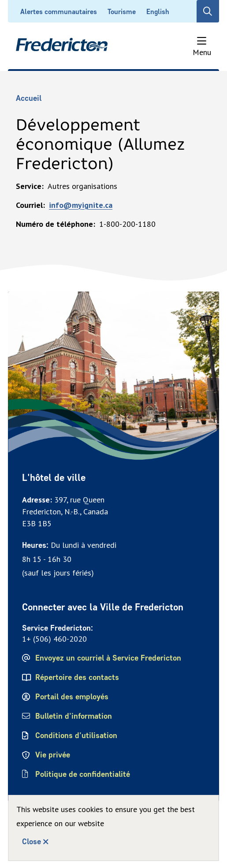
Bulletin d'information (74, 716)
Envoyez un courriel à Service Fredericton (108, 658)
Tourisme (122, 12)
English (158, 12)
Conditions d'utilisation (76, 735)
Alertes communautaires (59, 12)
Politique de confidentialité (83, 774)
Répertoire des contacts (77, 677)
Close (32, 842)
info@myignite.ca (81, 205)
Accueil (29, 98)
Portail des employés (72, 697)
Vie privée (53, 755)
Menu (202, 52)
